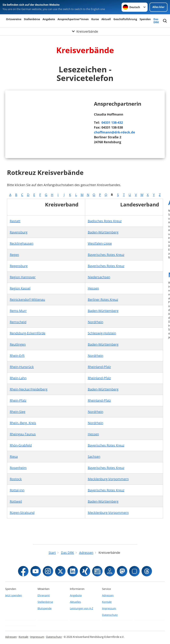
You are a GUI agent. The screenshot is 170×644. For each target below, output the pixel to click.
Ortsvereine (14, 19)
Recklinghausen (22, 243)
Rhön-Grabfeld (21, 445)
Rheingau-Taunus (23, 434)
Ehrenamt (44, 595)
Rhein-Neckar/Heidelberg (29, 389)
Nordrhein (95, 322)
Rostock (16, 479)
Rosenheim (18, 468)
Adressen (108, 595)
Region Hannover (23, 277)
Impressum (109, 608)
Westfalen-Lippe (100, 243)
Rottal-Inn (17, 490)
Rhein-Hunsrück (22, 367)
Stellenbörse (32, 19)
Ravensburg (19, 232)
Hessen (93, 288)
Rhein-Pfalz (18, 400)
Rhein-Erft (17, 356)
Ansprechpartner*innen (73, 19)
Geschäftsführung (125, 19)
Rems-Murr (18, 311)
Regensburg (19, 266)
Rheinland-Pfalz (99, 367)
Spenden (145, 19)
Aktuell (106, 19)
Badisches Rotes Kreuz (105, 221)
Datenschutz (110, 615)
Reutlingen (18, 344)
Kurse (95, 19)
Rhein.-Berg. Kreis (23, 423)
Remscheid (18, 322)
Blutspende (45, 608)
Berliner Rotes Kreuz (103, 299)
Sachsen (94, 457)
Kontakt (107, 602)
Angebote (49, 19)
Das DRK (156, 21)
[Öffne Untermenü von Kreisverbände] (85, 31)
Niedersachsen (99, 277)
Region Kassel (20, 288)
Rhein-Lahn (18, 378)
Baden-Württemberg (103, 232)
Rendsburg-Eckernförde (28, 333)
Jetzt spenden (14, 595)
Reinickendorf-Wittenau (27, 299)
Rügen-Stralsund (22, 513)
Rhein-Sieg (18, 412)
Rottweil (16, 501)
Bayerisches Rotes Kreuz (106, 255)
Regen (14, 255)
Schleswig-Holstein (102, 333)
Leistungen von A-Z (82, 608)
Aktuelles (75, 602)
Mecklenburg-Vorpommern (108, 479)
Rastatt (15, 221)
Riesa (14, 457)
